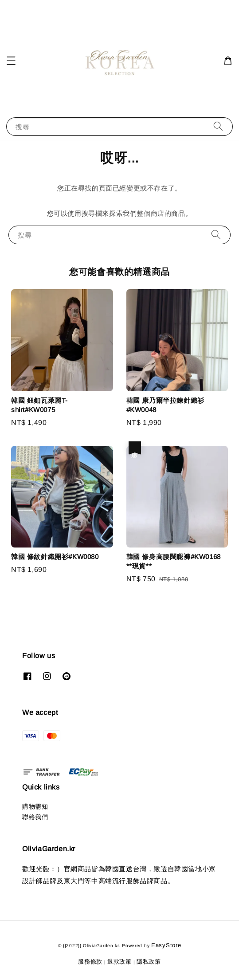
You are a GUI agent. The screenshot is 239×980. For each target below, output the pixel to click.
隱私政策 (149, 962)
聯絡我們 (35, 817)
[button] (11, 61)
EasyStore (166, 945)
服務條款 (90, 962)
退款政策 (119, 962)
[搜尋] (218, 126)
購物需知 (35, 806)
